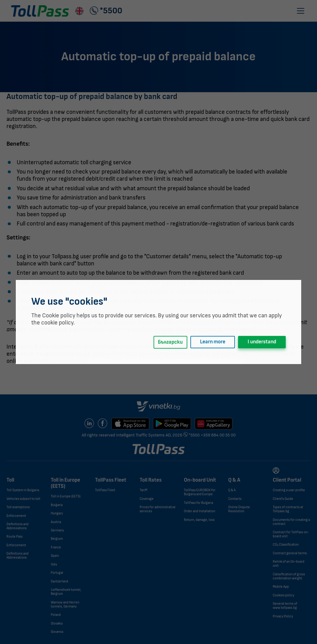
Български (170, 342)
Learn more (213, 342)
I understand (262, 342)
